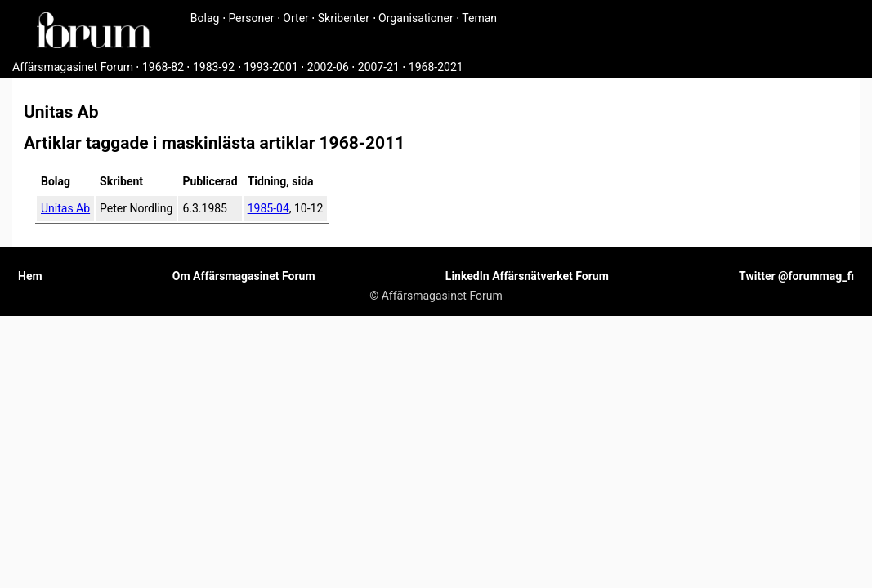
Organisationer (416, 18)
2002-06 (328, 67)
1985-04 (268, 208)
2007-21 (379, 67)
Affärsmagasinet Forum (73, 67)
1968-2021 (436, 67)
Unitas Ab (65, 208)
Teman (479, 18)
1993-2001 (271, 67)
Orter (295, 18)
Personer (251, 18)
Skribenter (344, 18)
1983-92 (214, 67)
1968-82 (163, 67)
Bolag (205, 18)
